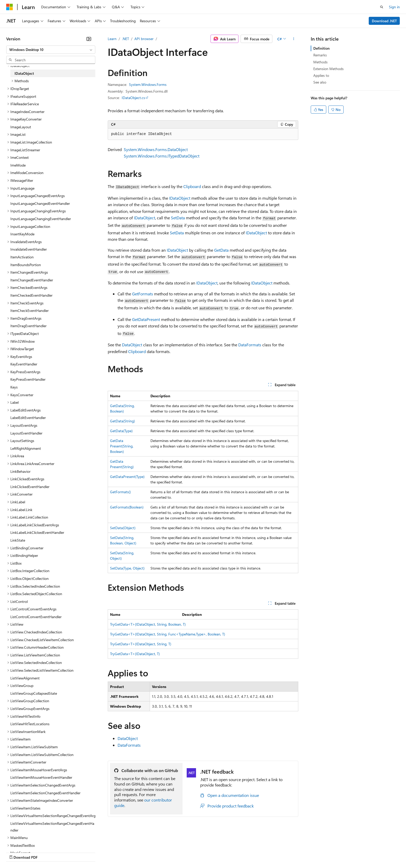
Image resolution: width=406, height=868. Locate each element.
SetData (178, 218)
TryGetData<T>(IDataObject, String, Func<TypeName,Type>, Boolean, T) (168, 634)
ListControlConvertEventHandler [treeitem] (36, 617)
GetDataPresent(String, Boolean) (122, 446)
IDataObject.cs (133, 98)
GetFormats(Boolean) (127, 507)
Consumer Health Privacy (149, 852)
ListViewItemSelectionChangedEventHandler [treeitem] (45, 793)
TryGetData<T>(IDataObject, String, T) (141, 644)
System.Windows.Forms (148, 84)
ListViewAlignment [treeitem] (25, 678)
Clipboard (192, 186)
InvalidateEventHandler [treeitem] (29, 249)
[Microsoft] (10, 7)
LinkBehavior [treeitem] (20, 471)
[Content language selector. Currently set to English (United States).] (30, 840)
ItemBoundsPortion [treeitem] (26, 265)
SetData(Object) (123, 528)
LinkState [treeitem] (18, 540)
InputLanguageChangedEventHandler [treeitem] (40, 203)
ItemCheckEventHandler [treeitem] (30, 310)
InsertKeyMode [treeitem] (22, 234)
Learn (112, 39)
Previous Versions (47, 852)
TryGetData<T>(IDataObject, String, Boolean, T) (148, 624)
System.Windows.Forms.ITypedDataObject (162, 156)
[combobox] (51, 50)
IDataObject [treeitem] (24, 73)
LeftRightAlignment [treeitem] (26, 448)
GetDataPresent (146, 319)
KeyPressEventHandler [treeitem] (28, 379)
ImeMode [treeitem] (18, 165)
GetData (221, 250)
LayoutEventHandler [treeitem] (26, 433)
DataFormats (250, 345)
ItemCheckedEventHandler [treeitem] (31, 295)
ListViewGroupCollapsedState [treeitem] (34, 693)
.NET (125, 39)
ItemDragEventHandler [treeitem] (28, 326)
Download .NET (384, 21)
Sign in (394, 7)
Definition (321, 48)
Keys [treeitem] (14, 387)
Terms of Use (189, 852)
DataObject (132, 345)
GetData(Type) (121, 431)
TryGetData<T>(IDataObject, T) (135, 654)
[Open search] (382, 7)
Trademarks (215, 852)
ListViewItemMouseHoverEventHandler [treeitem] (41, 777)
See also (320, 82)
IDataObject (180, 198)
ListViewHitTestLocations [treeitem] (30, 724)
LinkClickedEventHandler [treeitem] (30, 487)
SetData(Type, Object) (127, 568)
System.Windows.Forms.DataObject (156, 149)
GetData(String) (122, 421)
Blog (71, 852)
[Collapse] (89, 39)
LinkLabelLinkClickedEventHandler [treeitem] (37, 532)
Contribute (93, 852)
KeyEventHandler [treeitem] (24, 364)
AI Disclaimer (17, 852)
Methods (320, 62)
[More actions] (294, 39)
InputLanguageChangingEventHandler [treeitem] (41, 219)
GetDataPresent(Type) (127, 477)
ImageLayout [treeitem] (21, 127)
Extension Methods (328, 69)
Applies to (321, 75)
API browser (144, 39)
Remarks (320, 55)
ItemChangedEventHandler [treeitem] (32, 280)
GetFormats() (120, 492)
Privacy (113, 852)
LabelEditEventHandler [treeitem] (28, 418)
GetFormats (143, 294)
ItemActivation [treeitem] (22, 257)
